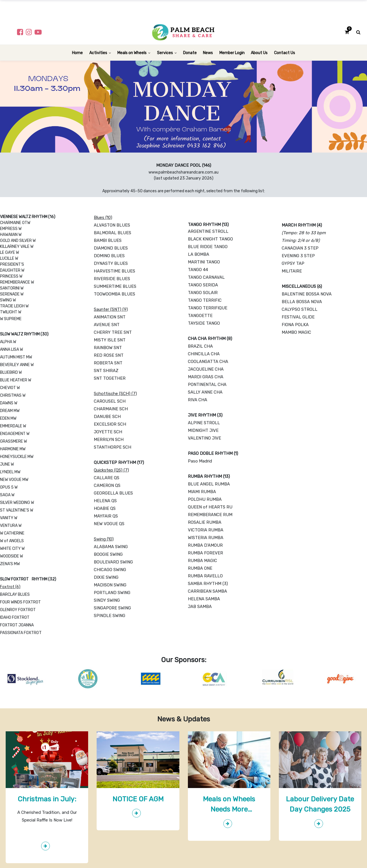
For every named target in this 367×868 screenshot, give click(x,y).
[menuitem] (77, 53)
